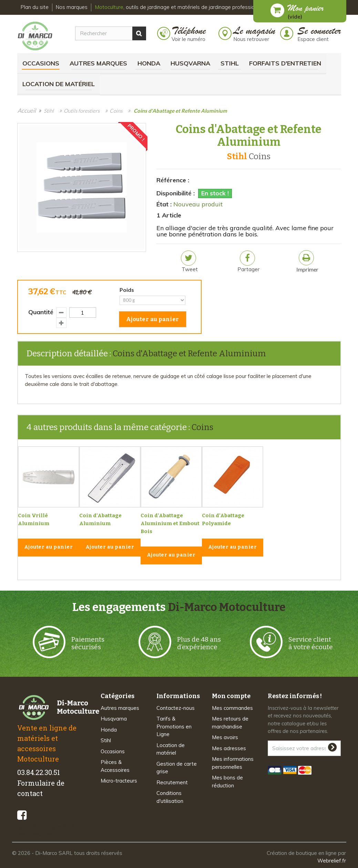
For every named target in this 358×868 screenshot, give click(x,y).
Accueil (27, 110)
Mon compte (231, 696)
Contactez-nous (176, 708)
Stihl (230, 63)
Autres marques (98, 63)
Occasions (41, 63)
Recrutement (172, 782)
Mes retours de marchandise (230, 723)
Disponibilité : (176, 193)
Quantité (41, 312)
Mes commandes (232, 708)
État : (164, 204)
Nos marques (72, 7)
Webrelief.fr (332, 861)
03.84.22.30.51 (39, 772)
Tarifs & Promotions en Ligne (174, 726)
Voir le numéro (188, 39)
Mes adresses (229, 748)
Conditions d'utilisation (170, 797)
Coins (202, 427)
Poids (128, 290)
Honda (149, 63)
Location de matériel (59, 84)
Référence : (173, 180)
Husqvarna (190, 63)
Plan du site (35, 7)
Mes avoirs (225, 737)
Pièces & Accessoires (115, 766)
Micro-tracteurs (119, 781)
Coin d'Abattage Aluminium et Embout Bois (170, 523)
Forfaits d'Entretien (285, 63)
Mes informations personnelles (233, 763)
